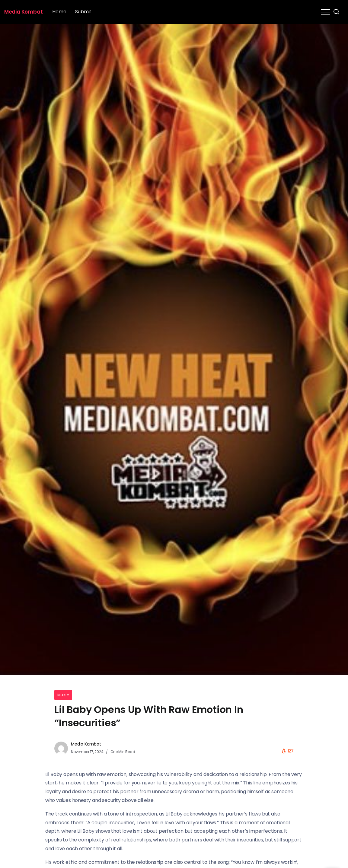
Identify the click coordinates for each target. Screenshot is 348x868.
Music (63, 695)
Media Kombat (24, 12)
